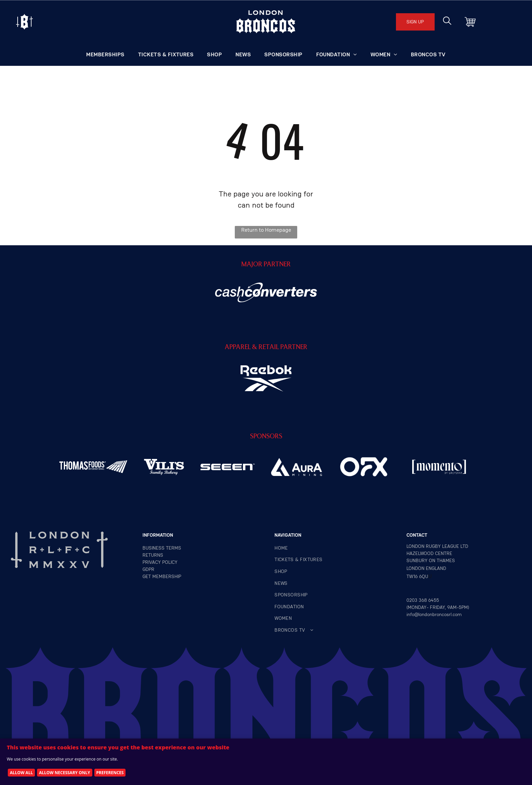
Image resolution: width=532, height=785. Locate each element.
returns (153, 555)
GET (147, 576)
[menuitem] (105, 55)
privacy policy (160, 562)
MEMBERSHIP (167, 576)
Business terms (162, 548)
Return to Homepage (266, 230)
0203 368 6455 (423, 600)
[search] (447, 21)
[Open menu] (24, 22)
